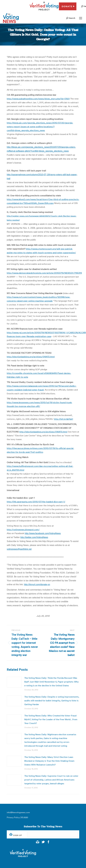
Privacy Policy (13, 817)
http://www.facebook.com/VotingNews (43, 533)
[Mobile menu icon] (81, 18)
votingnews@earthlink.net (19, 549)
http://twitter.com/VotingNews (34, 537)
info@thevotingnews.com (18, 812)
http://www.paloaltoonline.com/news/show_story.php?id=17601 (38, 99)
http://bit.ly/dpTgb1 (63, 419)
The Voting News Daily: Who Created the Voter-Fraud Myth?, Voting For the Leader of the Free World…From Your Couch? (51, 719)
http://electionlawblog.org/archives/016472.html (31, 357)
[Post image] (14, 682)
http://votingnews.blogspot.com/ (23, 530)
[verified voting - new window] (44, 11)
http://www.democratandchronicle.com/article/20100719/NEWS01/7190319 (44, 273)
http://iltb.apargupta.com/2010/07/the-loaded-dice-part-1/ (36, 502)
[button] (71, 18)
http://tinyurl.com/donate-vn (37, 584)
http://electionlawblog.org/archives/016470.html (43, 432)
